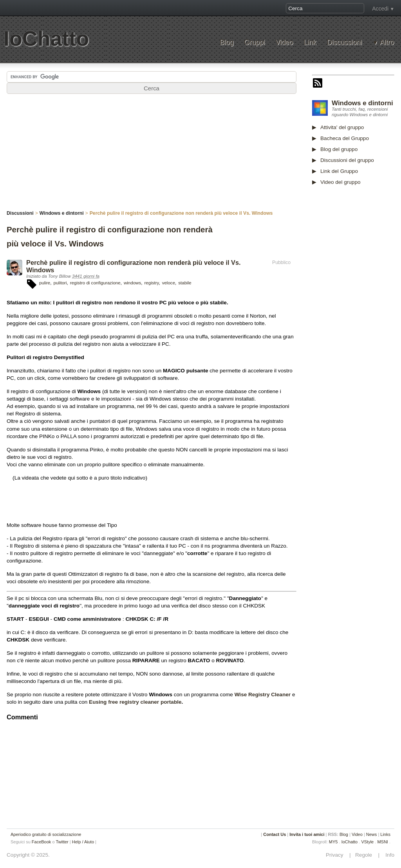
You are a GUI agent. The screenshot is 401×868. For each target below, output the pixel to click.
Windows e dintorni (362, 103)
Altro (387, 42)
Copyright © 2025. (28, 855)
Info (388, 855)
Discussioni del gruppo (347, 160)
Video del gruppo (340, 182)
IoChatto (46, 39)
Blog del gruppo (339, 149)
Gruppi (254, 42)
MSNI (383, 842)
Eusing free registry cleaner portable (135, 702)
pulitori (60, 283)
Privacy (337, 855)
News (372, 834)
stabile (185, 283)
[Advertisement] (357, 314)
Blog (227, 42)
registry (151, 283)
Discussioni (344, 42)
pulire (45, 283)
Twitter (62, 842)
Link (310, 42)
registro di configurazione (95, 283)
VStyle (367, 842)
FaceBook (42, 842)
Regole (364, 855)
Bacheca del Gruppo (345, 138)
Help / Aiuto (83, 842)
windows (132, 283)
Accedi (380, 9)
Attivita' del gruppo (342, 127)
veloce (169, 283)
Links (385, 834)
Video (284, 42)
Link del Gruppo (339, 171)
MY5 (333, 842)
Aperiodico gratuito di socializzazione (46, 834)
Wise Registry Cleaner (263, 695)
